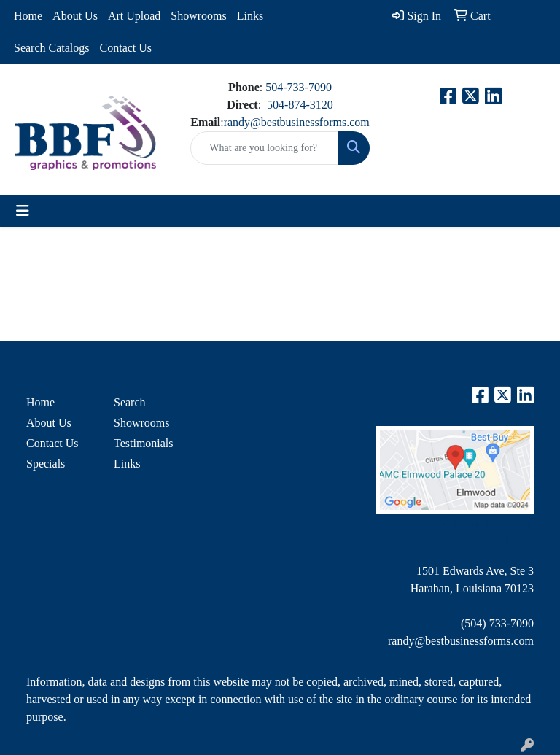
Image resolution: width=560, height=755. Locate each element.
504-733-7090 (299, 87)
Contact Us (126, 48)
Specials (46, 464)
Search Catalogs (52, 48)
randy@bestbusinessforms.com (297, 122)
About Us (75, 16)
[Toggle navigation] (23, 211)
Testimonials (144, 443)
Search (130, 402)
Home (28, 16)
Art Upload (134, 16)
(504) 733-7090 (497, 623)
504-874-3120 (300, 105)
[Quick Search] (264, 148)
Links (250, 16)
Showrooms (198, 16)
